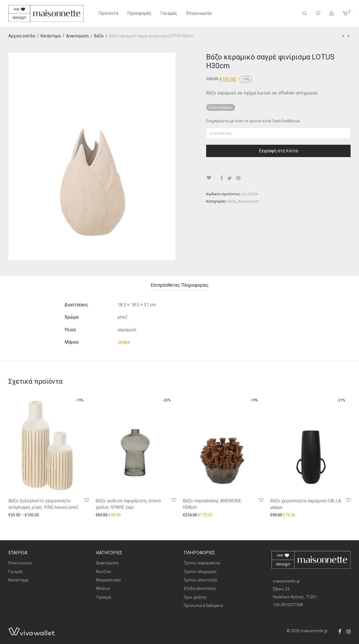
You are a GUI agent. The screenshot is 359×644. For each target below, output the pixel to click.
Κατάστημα (51, 36)
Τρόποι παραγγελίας (202, 563)
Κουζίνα (103, 572)
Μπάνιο (103, 588)
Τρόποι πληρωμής (200, 572)
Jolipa (124, 342)
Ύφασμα (104, 597)
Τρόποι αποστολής (201, 580)
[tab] (180, 285)
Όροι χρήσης (195, 597)
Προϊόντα (108, 13)
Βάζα (99, 36)
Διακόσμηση (77, 36)
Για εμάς (169, 13)
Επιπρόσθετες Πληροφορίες (180, 285)
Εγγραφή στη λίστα (278, 151)
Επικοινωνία (199, 13)
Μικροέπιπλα (108, 580)
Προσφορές (139, 13)
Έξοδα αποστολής (200, 588)
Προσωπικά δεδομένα (203, 606)
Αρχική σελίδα (22, 36)
